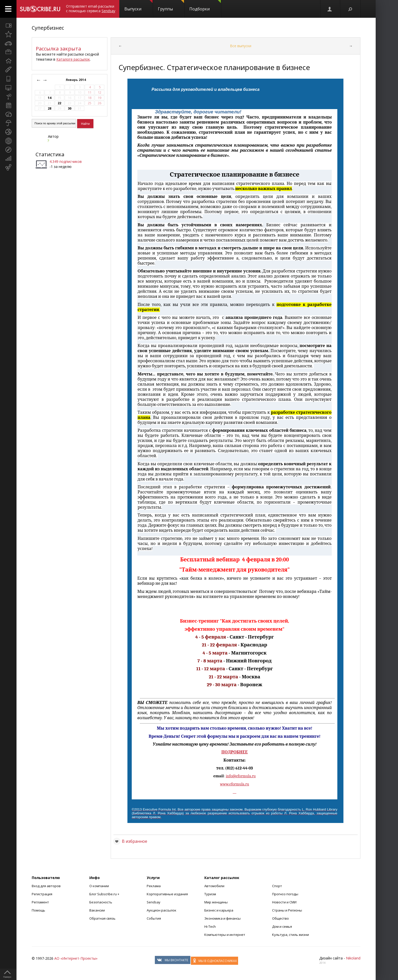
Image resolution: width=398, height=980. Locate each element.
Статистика (50, 154)
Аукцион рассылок (162, 910)
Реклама (154, 886)
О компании (99, 886)
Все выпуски (241, 46)
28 (49, 108)
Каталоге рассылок (73, 59)
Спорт (277, 886)
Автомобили (214, 886)
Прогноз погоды (285, 894)
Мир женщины (216, 902)
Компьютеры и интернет (225, 935)
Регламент (40, 902)
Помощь (38, 910)
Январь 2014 (76, 80)
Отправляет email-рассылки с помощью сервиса (91, 8)
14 (49, 98)
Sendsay (154, 902)
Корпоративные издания (167, 894)
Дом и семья (282, 926)
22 (59, 103)
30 (70, 108)
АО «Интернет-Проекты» (76, 958)
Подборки (205, 6)
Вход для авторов (46, 886)
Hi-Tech (210, 926)
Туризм (210, 894)
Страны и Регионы (287, 910)
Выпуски (138, 6)
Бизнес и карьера (219, 910)
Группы (171, 6)
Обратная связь (102, 918)
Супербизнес (48, 28)
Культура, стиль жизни (291, 935)
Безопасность (101, 902)
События (154, 918)
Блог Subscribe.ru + (105, 894)
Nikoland (353, 958)
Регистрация (42, 894)
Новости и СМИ (284, 902)
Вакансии (97, 910)
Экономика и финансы (222, 918)
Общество (280, 918)
